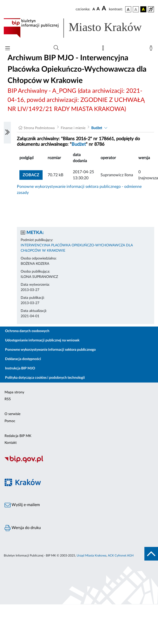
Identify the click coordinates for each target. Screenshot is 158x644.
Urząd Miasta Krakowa (91, 555)
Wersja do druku (23, 528)
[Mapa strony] (104, 49)
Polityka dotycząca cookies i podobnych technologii (45, 378)
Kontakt (11, 443)
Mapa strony (14, 392)
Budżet (97, 128)
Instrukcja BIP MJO (20, 368)
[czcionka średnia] (98, 9)
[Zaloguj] (152, 49)
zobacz (31, 175)
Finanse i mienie (73, 128)
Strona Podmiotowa (39, 128)
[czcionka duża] (105, 9)
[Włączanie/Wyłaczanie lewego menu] (7, 133)
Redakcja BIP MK (18, 436)
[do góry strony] (151, 554)
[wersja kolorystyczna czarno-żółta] (143, 9)
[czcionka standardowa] (94, 9)
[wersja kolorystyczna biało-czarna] (136, 9)
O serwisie (12, 414)
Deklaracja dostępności (23, 359)
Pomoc (10, 421)
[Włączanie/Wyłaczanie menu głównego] (8, 49)
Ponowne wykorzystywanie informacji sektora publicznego (50, 350)
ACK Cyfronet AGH (121, 555)
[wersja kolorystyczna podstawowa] (128, 9)
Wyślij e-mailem (22, 505)
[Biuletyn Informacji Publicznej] (79, 462)
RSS (8, 399)
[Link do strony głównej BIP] (79, 28)
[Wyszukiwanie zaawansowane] (56, 48)
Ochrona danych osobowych (27, 331)
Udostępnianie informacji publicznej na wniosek (42, 340)
